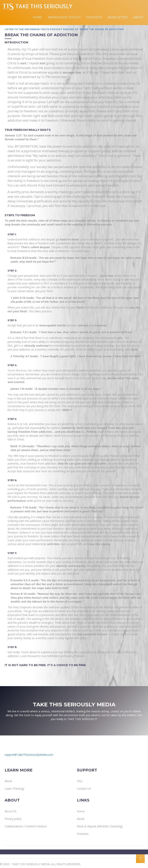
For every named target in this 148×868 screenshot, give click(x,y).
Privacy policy (13, 819)
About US (11, 811)
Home (37, 17)
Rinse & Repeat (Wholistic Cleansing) (100, 826)
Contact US (84, 789)
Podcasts (94, 17)
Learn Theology (14, 789)
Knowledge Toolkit (64, 17)
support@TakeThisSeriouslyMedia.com (29, 755)
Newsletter (118, 17)
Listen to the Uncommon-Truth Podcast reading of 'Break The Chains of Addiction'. (65, 29)
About (138, 17)
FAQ (80, 781)
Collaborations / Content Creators (26, 826)
